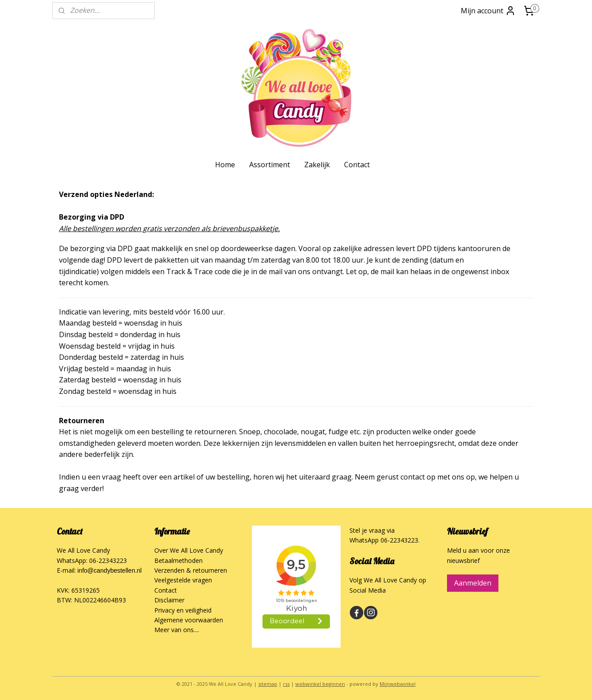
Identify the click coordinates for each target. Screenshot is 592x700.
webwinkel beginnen (320, 684)
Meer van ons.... (177, 630)
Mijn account (488, 11)
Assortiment (270, 165)
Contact (357, 165)
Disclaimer (169, 600)
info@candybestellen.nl (110, 570)
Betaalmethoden (178, 560)
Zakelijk (317, 165)
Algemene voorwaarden (189, 620)
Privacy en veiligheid (183, 610)
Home (225, 165)
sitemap (268, 684)
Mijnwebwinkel (398, 684)
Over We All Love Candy (189, 550)
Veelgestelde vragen (183, 580)
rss (286, 684)
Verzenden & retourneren (191, 570)
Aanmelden (473, 583)
